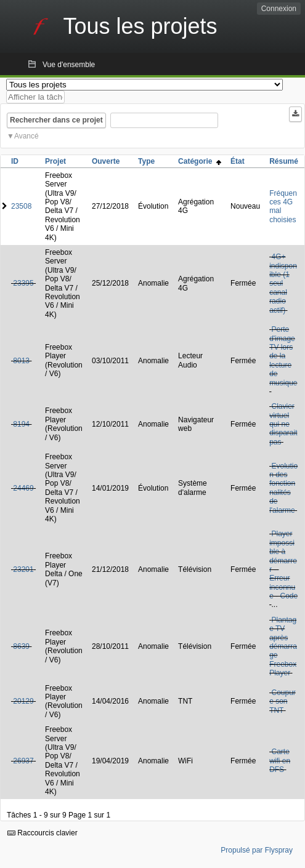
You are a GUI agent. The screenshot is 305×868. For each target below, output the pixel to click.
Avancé (26, 136)
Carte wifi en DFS (280, 761)
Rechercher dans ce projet (56, 120)
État (238, 161)
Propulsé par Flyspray (257, 850)
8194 (21, 424)
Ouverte (106, 161)
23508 (21, 206)
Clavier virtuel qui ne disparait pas (283, 424)
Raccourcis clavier (43, 833)
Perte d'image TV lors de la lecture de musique (283, 356)
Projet (55, 161)
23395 (23, 283)
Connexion (279, 9)
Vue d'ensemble (69, 65)
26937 (23, 761)
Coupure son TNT (283, 701)
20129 (23, 701)
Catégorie (200, 161)
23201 (23, 569)
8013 (21, 361)
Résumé (284, 161)
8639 (21, 646)
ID (15, 161)
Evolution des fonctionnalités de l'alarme (283, 488)
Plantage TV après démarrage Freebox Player (283, 646)
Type (146, 161)
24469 (23, 488)
